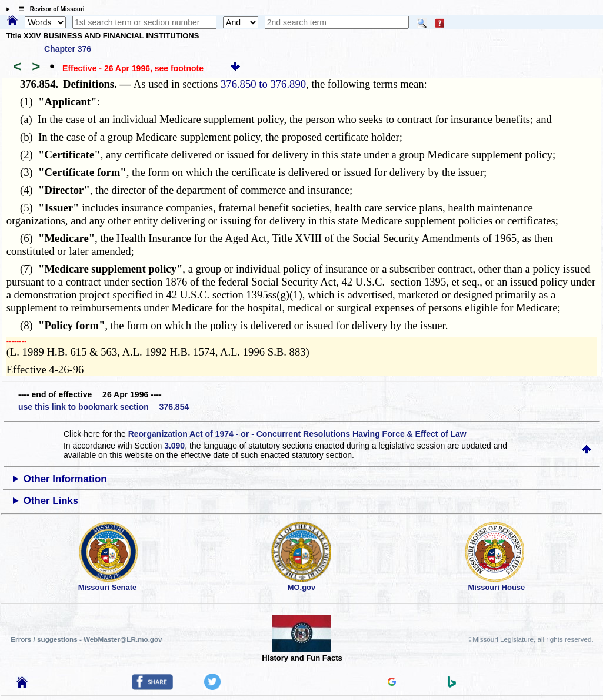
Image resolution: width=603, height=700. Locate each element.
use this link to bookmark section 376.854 (104, 407)
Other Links (51, 501)
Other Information (65, 479)
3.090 (174, 446)
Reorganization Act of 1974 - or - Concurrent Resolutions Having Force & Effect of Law (297, 434)
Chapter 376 (68, 49)
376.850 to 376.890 (263, 84)
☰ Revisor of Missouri (49, 9)
